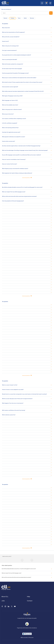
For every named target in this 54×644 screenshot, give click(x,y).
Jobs (3, 601)
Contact (30, 601)
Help (29, 597)
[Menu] (50, 3)
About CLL (5, 597)
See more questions (27, 178)
